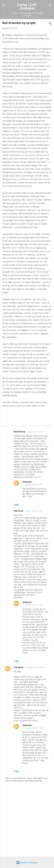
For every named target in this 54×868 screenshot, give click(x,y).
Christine (19, 667)
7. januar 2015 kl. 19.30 (34, 511)
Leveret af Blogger (27, 863)
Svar (16, 505)
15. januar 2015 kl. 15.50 (34, 667)
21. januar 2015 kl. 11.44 (33, 728)
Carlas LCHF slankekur (27, 7)
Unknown (27, 482)
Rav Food (19, 511)
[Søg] (50, 6)
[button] (50, 24)
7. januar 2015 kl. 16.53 (33, 484)
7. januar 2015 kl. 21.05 (33, 605)
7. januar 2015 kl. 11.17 (36, 432)
